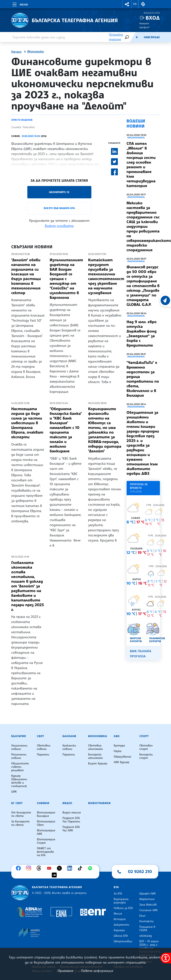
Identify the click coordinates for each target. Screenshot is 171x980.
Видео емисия (72, 813)
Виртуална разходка (121, 901)
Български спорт (146, 756)
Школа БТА (121, 936)
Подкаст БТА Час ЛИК (71, 829)
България (19, 736)
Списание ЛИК (149, 910)
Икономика (36, 52)
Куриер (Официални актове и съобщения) (19, 781)
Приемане (66, 971)
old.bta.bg (146, 936)
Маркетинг (147, 899)
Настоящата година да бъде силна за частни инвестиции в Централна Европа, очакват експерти (27, 423)
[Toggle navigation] (20, 4)
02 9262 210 (140, 871)
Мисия (118, 914)
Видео (67, 803)
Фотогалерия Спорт (46, 841)
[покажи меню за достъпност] (166, 958)
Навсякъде (152, 37)
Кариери (119, 930)
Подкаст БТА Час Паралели (71, 820)
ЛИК (117, 736)
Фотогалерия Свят (46, 823)
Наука (118, 751)
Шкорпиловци (123, 941)
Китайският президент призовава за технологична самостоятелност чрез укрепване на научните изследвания (106, 276)
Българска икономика (96, 756)
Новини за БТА (123, 908)
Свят (41, 736)
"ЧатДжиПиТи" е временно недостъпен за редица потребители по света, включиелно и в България (143, 379)
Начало (16, 52)
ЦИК (14, 792)
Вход (153, 18)
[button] (127, 4)
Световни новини (44, 747)
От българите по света (21, 814)
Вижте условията (59, 226)
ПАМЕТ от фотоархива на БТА (45, 852)
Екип (142, 916)
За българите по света (20, 823)
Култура (119, 746)
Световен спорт (146, 747)
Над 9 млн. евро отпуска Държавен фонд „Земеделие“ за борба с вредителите (142, 334)
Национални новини (19, 747)
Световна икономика (96, 747)
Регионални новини (19, 756)
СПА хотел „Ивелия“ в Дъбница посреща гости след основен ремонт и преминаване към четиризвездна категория (141, 165)
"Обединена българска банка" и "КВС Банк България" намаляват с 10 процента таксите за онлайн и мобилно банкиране (66, 430)
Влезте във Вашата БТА (59, 208)
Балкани (69, 736)
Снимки (43, 803)
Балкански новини (69, 747)
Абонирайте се (59, 192)
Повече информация (97, 971)
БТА (116, 887)
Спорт (144, 736)
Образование (123, 757)
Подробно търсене (116, 37)
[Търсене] (127, 37)
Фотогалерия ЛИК (46, 832)
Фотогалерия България (46, 814)
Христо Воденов (22, 120)
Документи (122, 925)
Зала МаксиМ (148, 905)
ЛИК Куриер (122, 762)
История (120, 919)
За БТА (118, 894)
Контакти (147, 921)
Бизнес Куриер (98, 764)
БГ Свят (17, 803)
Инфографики (99, 803)
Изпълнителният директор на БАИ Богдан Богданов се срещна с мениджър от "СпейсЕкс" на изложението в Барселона (66, 279)
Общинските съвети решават (20, 767)
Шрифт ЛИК (148, 894)
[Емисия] (137, 37)
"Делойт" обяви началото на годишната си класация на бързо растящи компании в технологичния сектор (26, 276)
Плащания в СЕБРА (147, 929)
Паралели (43, 755)
